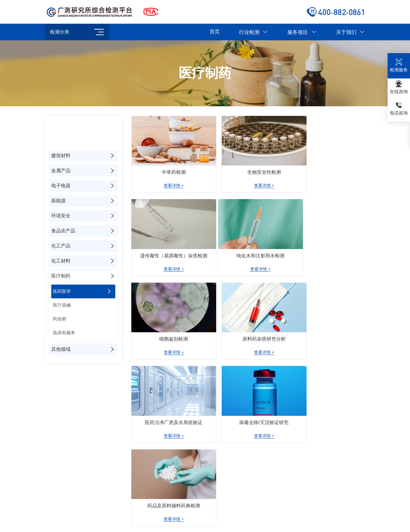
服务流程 (229, 458)
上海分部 (98, 495)
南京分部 (126, 495)
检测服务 (277, 428)
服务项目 (302, 32)
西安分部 (70, 506)
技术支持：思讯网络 (242, 525)
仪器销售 (277, 468)
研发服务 (277, 458)
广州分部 (252, 495)
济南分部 (159, 506)
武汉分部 (187, 506)
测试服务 (277, 448)
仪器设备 (229, 448)
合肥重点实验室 (189, 495)
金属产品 (324, 438)
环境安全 (324, 468)
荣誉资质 (229, 438)
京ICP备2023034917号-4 (197, 525)
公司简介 (229, 428)
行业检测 (254, 32)
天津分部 (98, 506)
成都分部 (337, 495)
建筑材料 (324, 428)
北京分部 (70, 495)
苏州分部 (154, 495)
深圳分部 (280, 495)
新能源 (322, 458)
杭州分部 (308, 495)
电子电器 (324, 448)
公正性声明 (231, 468)
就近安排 (215, 506)
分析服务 (277, 438)
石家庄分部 (128, 506)
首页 (215, 32)
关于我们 (351, 32)
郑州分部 (224, 495)
